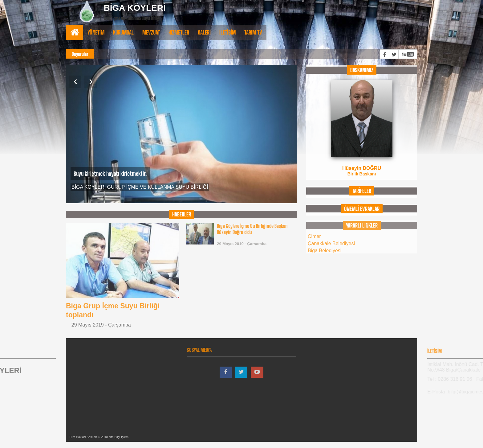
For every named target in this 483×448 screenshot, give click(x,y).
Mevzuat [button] (151, 32)
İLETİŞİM (227, 32)
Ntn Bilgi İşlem (119, 437)
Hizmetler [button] (179, 32)
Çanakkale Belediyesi (331, 240)
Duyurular (80, 54)
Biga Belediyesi (325, 247)
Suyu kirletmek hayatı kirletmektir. (110, 174)
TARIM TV (253, 32)
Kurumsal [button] (123, 32)
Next (91, 82)
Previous (75, 82)
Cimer (314, 233)
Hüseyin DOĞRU (362, 168)
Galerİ (204, 32)
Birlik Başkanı (362, 174)
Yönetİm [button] (96, 32)
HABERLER (182, 214)
